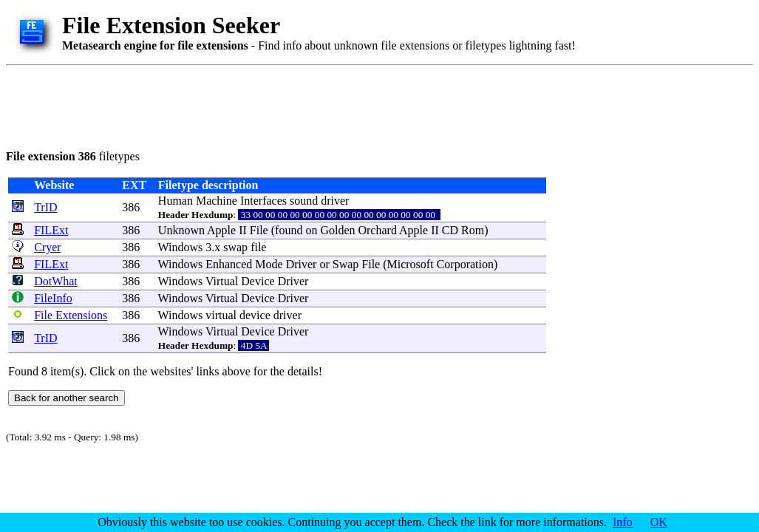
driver (335, 201)
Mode (269, 264)
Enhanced (229, 264)
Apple (221, 230)
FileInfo (53, 298)
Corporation (465, 264)
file (258, 247)
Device (258, 281)
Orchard (377, 230)
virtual (221, 315)
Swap (346, 264)
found (289, 230)
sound (304, 201)
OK (659, 522)
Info (623, 522)
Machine (217, 201)
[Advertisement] (275, 105)
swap (235, 247)
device (255, 315)
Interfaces (263, 201)
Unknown (181, 230)
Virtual (222, 281)
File (259, 230)
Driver (302, 264)
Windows (181, 247)
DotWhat (56, 281)
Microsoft (411, 264)
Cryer (47, 247)
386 (131, 207)
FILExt (51, 230)
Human (176, 201)
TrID (45, 207)
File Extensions (71, 315)
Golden (337, 230)
